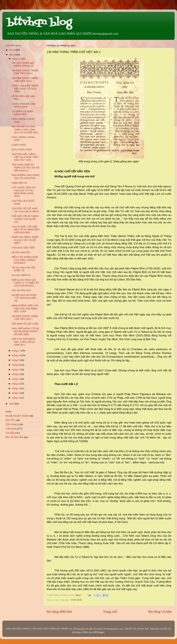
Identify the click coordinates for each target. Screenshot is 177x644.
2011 (12, 55)
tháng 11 (17, 351)
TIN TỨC (10, 420)
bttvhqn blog (39, 23)
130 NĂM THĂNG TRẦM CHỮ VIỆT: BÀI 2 (25, 72)
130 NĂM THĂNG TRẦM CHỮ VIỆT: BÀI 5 (25, 317)
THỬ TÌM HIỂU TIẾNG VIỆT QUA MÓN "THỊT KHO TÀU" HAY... (25, 157)
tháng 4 (16, 384)
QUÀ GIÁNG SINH (21, 149)
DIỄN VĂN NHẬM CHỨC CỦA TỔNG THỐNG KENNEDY (25, 260)
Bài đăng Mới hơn (59, 612)
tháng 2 (16, 393)
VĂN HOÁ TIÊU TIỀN (23, 248)
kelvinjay (77, 632)
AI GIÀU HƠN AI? (21, 275)
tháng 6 (16, 374)
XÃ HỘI (10, 433)
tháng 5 (16, 379)
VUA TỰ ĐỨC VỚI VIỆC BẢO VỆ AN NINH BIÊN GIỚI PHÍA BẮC (26, 230)
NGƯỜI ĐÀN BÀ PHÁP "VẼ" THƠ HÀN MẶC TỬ (24, 298)
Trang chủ (110, 612)
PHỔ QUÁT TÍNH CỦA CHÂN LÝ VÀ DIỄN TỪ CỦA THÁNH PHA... (25, 283)
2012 (12, 50)
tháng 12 (17, 59)
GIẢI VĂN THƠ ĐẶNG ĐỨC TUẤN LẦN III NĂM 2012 (23, 342)
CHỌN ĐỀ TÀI (19, 183)
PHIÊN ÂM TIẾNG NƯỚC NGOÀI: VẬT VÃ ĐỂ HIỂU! (25, 240)
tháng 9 (16, 360)
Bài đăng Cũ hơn (160, 612)
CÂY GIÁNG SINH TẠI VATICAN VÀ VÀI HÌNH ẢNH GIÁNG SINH (24, 192)
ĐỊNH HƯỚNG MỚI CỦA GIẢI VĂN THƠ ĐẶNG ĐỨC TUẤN (25, 308)
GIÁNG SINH (19, 145)
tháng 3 (16, 388)
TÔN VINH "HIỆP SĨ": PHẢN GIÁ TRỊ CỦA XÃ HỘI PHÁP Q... (25, 168)
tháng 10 (17, 355)
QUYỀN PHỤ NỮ (21, 252)
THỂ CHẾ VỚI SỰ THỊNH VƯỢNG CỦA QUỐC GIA (25, 219)
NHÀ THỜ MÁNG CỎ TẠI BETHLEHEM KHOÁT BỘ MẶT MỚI (25, 331)
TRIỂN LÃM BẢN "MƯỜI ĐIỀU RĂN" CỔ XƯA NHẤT (25, 89)
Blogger (100, 632)
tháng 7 (16, 370)
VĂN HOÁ (76, 600)
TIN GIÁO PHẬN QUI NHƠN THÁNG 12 (23, 64)
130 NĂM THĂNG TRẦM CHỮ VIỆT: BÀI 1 (25, 79)
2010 (12, 404)
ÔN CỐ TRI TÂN (14, 437)
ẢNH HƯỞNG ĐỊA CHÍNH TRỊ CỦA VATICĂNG (25, 176)
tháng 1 (16, 398)
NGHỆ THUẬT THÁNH (18, 416)
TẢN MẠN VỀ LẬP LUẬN (25, 324)
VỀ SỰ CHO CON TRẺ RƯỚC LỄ (23, 269)
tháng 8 (16, 365)
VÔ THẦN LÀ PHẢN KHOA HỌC (22, 113)
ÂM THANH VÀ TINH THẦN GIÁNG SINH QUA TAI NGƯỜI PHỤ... (25, 129)
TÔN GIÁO (11, 424)
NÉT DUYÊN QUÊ (21, 290)
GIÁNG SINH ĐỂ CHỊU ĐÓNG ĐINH (24, 105)
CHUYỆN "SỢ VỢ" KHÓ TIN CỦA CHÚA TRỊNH (25, 210)
